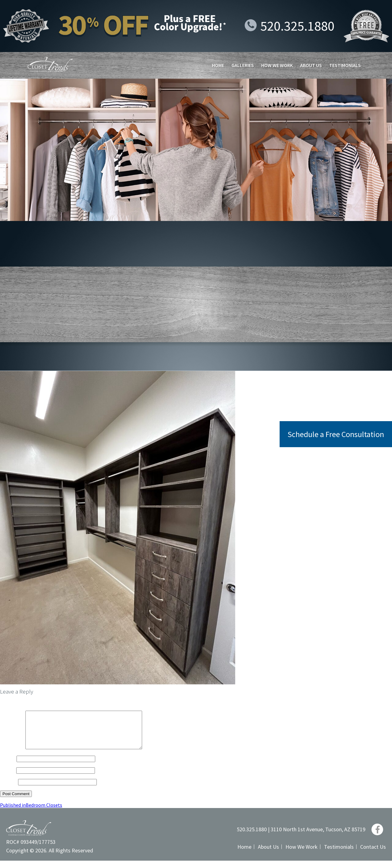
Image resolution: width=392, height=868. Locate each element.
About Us (311, 65)
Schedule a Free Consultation (336, 434)
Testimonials (345, 65)
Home (218, 65)
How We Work (277, 65)
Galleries (243, 65)
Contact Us (373, 854)
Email (8, 777)
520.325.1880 (290, 26)
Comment (12, 755)
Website (9, 789)
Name (8, 766)
